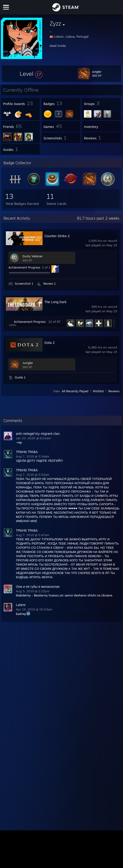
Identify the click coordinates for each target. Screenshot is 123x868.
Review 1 (49, 283)
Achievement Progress (24, 267)
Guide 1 (20, 377)
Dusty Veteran (33, 256)
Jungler (28, 363)
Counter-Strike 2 (57, 236)
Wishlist (98, 391)
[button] (31, 74)
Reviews (114, 391)
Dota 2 (50, 343)
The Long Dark (56, 302)
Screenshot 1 (24, 283)
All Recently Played (75, 391)
